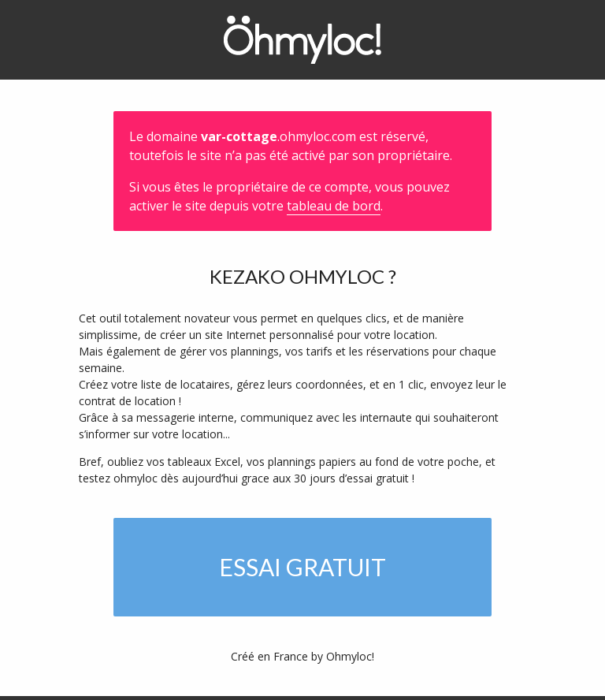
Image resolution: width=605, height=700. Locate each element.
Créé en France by (302, 656)
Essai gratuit (302, 567)
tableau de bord (334, 206)
